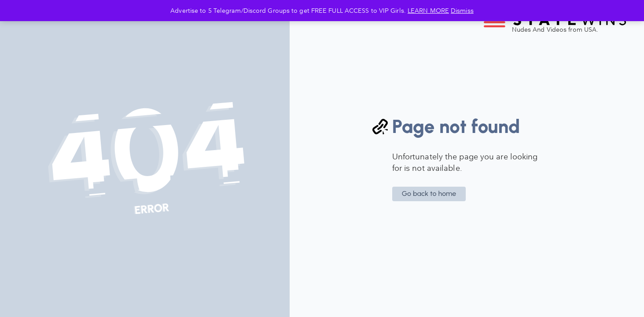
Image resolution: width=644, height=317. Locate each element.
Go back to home (429, 194)
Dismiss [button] (462, 10)
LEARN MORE (428, 10)
